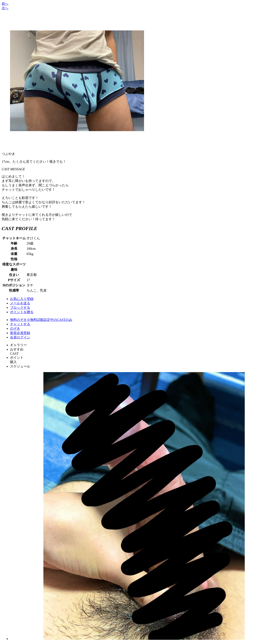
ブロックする (20, 308)
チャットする (20, 324)
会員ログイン (20, 337)
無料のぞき (41, 320)
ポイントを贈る (22, 312)
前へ (5, 4)
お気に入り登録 (22, 299)
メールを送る (20, 303)
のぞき (15, 328)
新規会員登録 (20, 333)
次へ (5, 8)
